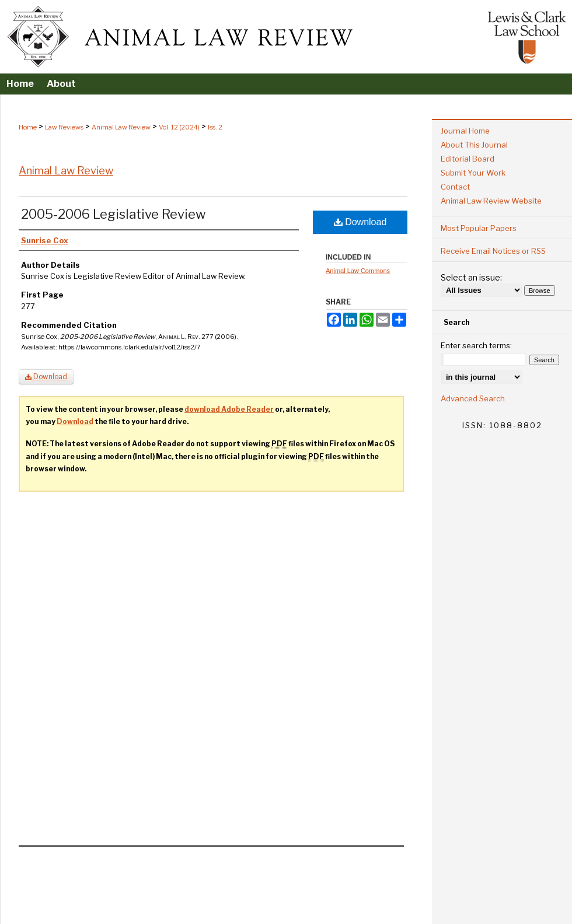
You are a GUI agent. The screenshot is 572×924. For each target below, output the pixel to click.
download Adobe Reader (229, 409)
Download (360, 222)
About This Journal (474, 145)
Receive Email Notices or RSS (493, 251)
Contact (455, 187)
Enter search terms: (476, 345)
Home (28, 127)
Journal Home (465, 131)
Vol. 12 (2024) (179, 127)
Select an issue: (471, 277)
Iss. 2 (215, 127)
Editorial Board (468, 159)
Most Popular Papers (479, 228)
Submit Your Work (473, 173)
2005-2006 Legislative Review (114, 214)
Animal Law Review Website (491, 201)
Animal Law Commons (358, 271)
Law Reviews (64, 127)
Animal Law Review (121, 127)
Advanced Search (473, 398)
